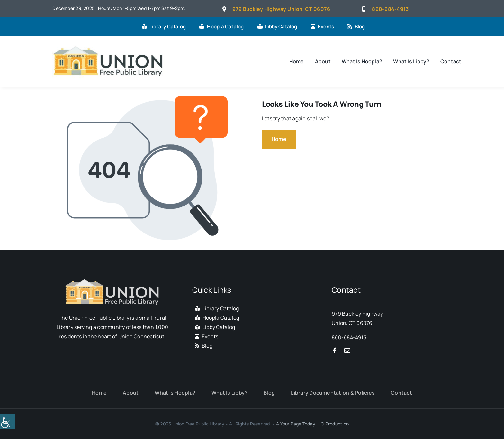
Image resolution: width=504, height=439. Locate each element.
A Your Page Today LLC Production (312, 424)
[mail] (347, 350)
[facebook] (335, 350)
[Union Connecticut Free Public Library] (109, 45)
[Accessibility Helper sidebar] (8, 422)
